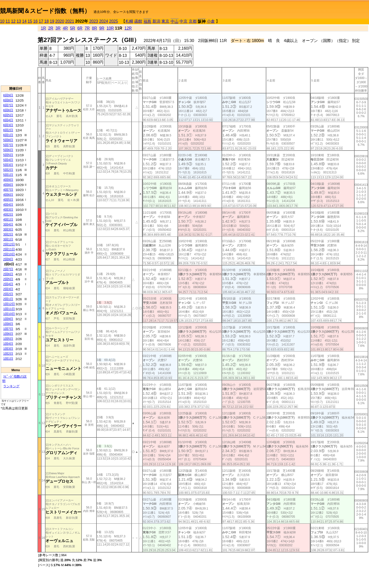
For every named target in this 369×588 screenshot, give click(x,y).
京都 (193, 21)
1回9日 (8, 319)
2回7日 (8, 269)
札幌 (129, 21)
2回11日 (9, 249)
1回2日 (8, 354)
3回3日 (8, 229)
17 (41, 21)
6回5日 (8, 115)
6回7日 (8, 105)
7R (87, 28)
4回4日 (8, 205)
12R (128, 28)
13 (19, 21)
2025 (114, 21)
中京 (184, 21)
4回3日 (8, 210)
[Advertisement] (16, 55)
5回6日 (8, 150)
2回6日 (8, 274)
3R (58, 28)
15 (30, 21)
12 (13, 21)
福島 (147, 21)
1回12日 (9, 304)
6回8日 (8, 100)
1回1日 (8, 359)
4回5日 (8, 200)
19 (52, 21)
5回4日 (8, 160)
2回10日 (9, 254)
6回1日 (8, 135)
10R (110, 28)
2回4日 (8, 284)
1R (43, 28)
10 (2, 21)
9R (102, 28)
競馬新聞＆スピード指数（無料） (45, 11)
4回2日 (8, 215)
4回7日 (8, 190)
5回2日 (8, 170)
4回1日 (8, 219)
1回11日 (9, 309)
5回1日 (8, 175)
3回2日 (8, 234)
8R (94, 28)
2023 (94, 21)
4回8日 (8, 185)
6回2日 (8, 130)
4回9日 (8, 180)
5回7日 (8, 145)
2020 (60, 21)
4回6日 (8, 195)
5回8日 (8, 140)
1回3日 (8, 349)
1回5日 (8, 339)
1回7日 (8, 329)
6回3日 (8, 125)
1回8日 (8, 324)
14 (24, 21)
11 (8, 21)
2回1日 (8, 299)
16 (36, 21)
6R (80, 28)
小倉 (211, 21)
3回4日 (8, 224)
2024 (104, 21)
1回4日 (8, 344)
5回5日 (8, 155)
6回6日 (8, 110)
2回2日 (8, 294)
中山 (175, 21)
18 (46, 21)
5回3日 (8, 165)
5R (73, 28)
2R (51, 28)
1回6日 (8, 334)
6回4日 (8, 120)
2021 (70, 21)
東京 (165, 21)
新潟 (156, 21)
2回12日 (9, 244)
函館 (138, 21)
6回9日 (8, 95)
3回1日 (8, 239)
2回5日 (8, 279)
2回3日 (8, 289)
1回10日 (9, 314)
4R (65, 28)
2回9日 (8, 259)
